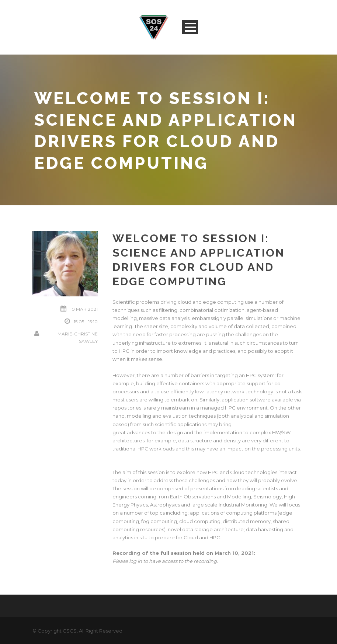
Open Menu (190, 27)
